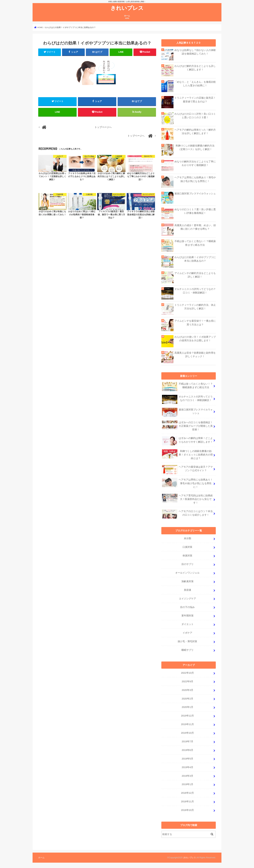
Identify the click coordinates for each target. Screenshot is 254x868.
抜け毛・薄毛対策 (187, 641)
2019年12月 (188, 716)
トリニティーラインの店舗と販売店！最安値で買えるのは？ (195, 100)
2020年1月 (188, 707)
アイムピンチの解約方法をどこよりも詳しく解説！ (195, 275)
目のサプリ (188, 564)
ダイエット (188, 624)
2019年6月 (188, 750)
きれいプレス (127, 8)
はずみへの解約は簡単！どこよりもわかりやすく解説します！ (187, 441)
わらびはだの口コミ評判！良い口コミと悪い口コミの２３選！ (195, 116)
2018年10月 (188, 810)
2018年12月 (188, 793)
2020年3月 (188, 690)
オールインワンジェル (187, 573)
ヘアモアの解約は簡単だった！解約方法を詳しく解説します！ (195, 132)
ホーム (127, 17)
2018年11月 (188, 801)
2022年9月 (188, 681)
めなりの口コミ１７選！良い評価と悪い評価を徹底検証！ (195, 211)
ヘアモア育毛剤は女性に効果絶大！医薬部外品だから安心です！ (187, 499)
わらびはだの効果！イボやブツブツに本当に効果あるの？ (195, 259)
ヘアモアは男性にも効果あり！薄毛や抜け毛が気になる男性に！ (195, 179)
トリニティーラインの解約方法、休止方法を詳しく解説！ (195, 307)
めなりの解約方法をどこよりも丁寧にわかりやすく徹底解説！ (195, 163)
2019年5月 (188, 759)
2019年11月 (188, 724)
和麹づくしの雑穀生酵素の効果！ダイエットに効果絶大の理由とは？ (187, 454)
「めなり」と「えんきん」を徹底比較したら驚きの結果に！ (195, 84)
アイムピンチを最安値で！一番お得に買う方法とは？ (195, 323)
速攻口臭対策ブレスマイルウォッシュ (195, 194)
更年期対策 (188, 616)
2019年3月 (188, 776)
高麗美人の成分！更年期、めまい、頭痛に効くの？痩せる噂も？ (195, 227)
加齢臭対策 (188, 581)
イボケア (187, 633)
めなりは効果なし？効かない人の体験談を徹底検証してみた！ (195, 52)
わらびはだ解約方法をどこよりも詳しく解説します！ (195, 68)
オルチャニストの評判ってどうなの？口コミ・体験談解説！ (195, 291)
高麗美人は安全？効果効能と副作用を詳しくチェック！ (195, 355)
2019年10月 (188, 733)
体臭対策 (187, 556)
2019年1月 (188, 784)
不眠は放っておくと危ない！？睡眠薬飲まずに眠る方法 (195, 243)
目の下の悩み (187, 607)
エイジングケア (188, 599)
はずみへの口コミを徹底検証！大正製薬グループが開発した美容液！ (187, 426)
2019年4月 (188, 767)
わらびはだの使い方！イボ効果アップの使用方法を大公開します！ (195, 339)
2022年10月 (188, 673)
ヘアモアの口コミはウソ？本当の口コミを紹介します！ (187, 514)
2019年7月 (188, 741)
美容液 (188, 590)
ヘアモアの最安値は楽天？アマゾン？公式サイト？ (187, 470)
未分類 (188, 538)
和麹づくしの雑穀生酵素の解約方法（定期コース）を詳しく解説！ (195, 147)
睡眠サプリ (188, 650)
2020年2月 (188, 699)
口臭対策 (187, 547)
